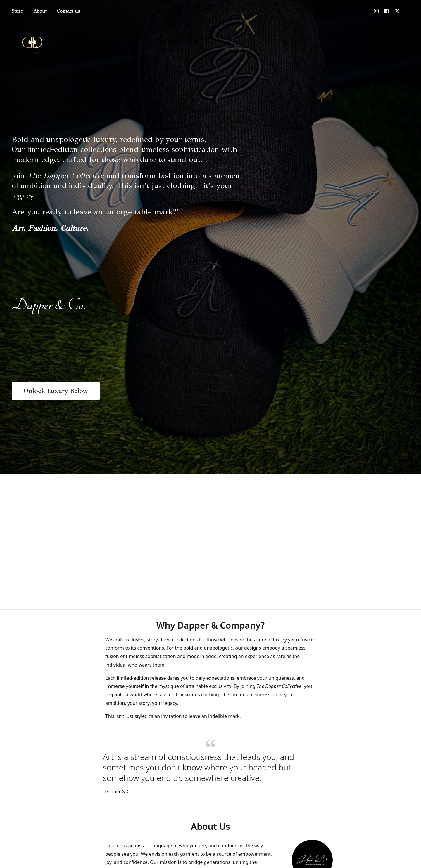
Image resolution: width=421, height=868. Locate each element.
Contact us (68, 11)
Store (17, 11)
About (40, 11)
